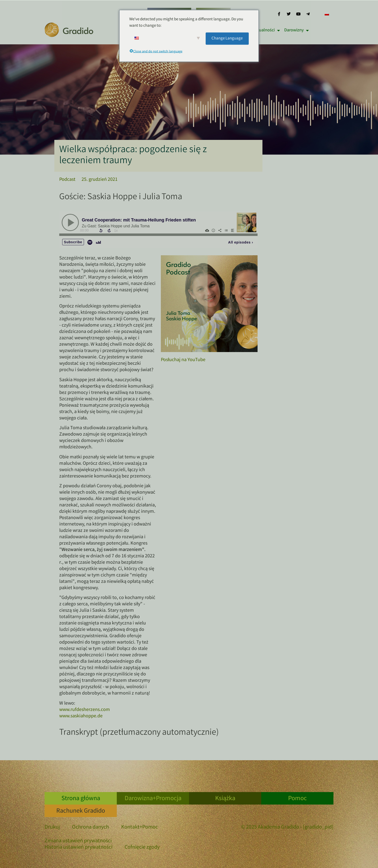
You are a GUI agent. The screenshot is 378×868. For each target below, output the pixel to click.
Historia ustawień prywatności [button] (78, 848)
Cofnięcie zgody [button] (142, 848)
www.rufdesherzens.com (85, 710)
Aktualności (266, 30)
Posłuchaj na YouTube (183, 360)
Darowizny (296, 30)
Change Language (227, 38)
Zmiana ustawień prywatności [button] (78, 841)
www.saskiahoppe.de (81, 716)
